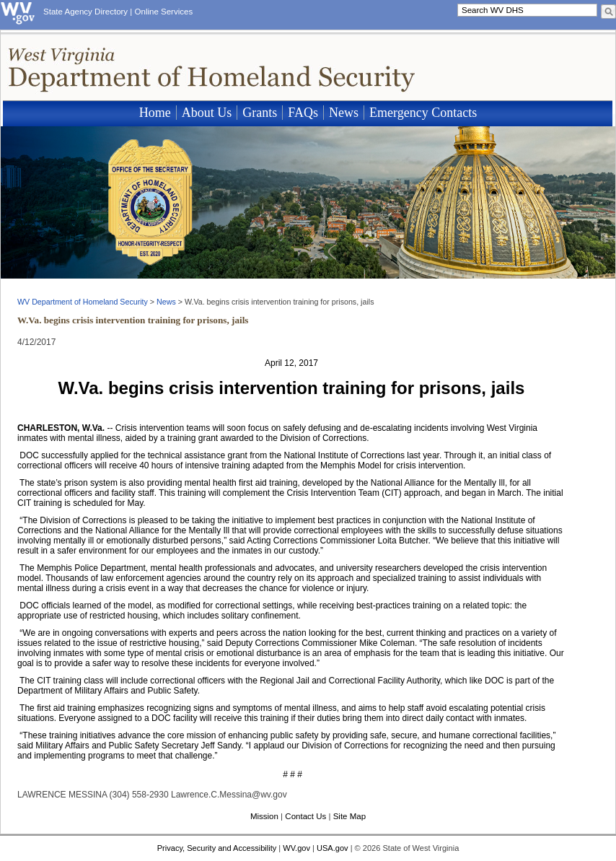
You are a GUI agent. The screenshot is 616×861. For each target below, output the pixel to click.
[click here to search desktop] (608, 12)
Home (155, 113)
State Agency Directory (85, 12)
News (344, 113)
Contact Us (305, 816)
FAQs (303, 113)
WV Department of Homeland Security (83, 302)
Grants (260, 113)
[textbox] (527, 10)
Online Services (164, 12)
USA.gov (333, 848)
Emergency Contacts (423, 113)
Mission (264, 816)
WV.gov (296, 848)
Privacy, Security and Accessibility (217, 848)
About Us (207, 113)
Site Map (349, 816)
